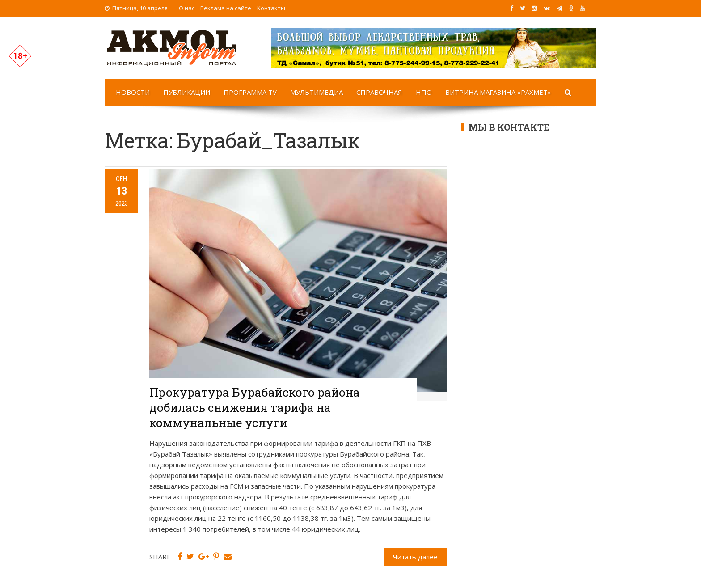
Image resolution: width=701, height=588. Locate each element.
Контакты (271, 8)
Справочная (379, 92)
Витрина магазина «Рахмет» (498, 92)
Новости (133, 92)
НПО (424, 92)
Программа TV (250, 92)
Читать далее (415, 557)
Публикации (187, 92)
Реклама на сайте (226, 8)
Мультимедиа (317, 92)
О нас (187, 8)
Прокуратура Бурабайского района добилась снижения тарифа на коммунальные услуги (255, 407)
